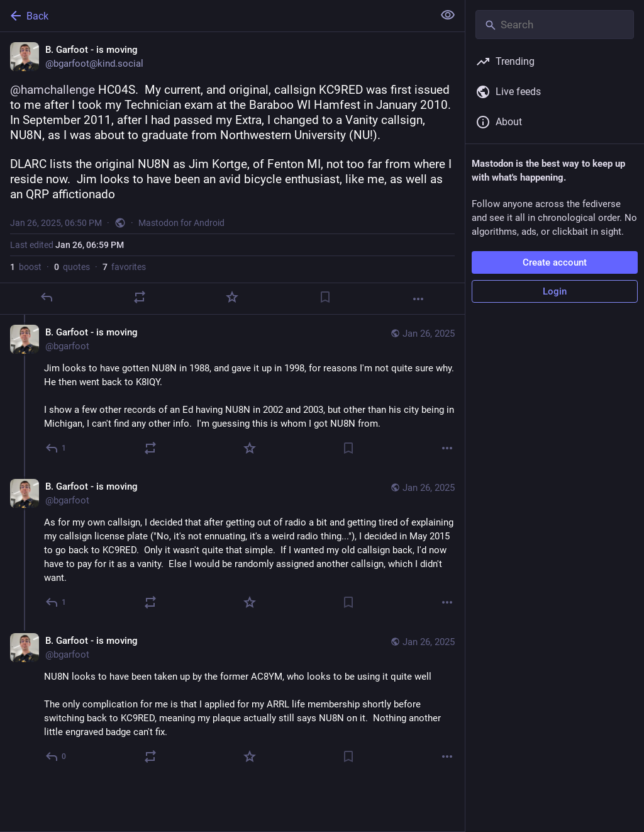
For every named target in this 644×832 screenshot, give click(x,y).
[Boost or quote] (140, 297)
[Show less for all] (448, 15)
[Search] (555, 25)
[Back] (215, 16)
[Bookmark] (325, 297)
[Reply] (47, 297)
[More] (418, 299)
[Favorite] (232, 297)
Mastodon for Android (181, 223)
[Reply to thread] (56, 448)
